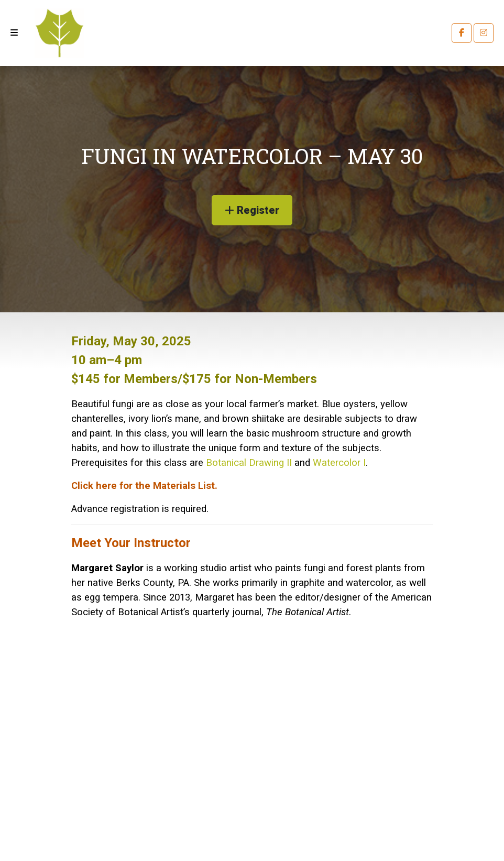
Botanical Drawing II (249, 463)
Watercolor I (339, 463)
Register (252, 210)
